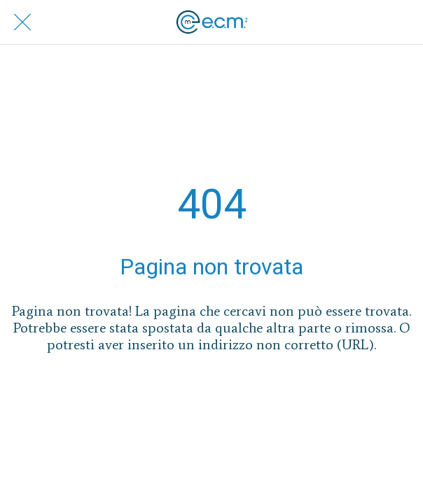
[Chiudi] (22, 22)
